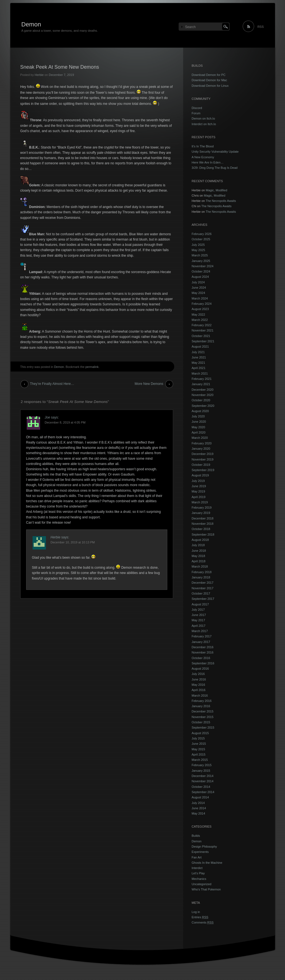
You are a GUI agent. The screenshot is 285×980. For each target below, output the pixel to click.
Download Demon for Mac (209, 80)
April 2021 (199, 368)
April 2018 (199, 561)
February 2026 (202, 234)
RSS (261, 27)
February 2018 (202, 572)
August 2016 (200, 669)
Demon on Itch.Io (203, 118)
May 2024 (198, 293)
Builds (196, 836)
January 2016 (201, 706)
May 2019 (198, 491)
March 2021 (200, 373)
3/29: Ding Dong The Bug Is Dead (215, 168)
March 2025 (200, 255)
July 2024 (198, 282)
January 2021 (201, 384)
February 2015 (202, 765)
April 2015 (199, 754)
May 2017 (198, 620)
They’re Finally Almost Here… (52, 384)
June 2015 (199, 744)
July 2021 (198, 352)
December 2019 (203, 454)
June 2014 (199, 808)
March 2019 (200, 502)
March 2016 (200, 696)
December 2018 (203, 518)
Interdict (197, 868)
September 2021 (203, 341)
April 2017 (199, 626)
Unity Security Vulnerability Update (215, 152)
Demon (31, 24)
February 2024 (202, 304)
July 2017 (198, 610)
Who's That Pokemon (206, 889)
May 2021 (198, 363)
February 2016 (202, 701)
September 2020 (203, 406)
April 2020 (199, 432)
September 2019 (203, 470)
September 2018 (203, 534)
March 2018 (200, 566)
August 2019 (200, 475)
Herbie (39, 75)
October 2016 (201, 658)
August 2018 (200, 540)
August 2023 (200, 309)
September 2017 (203, 599)
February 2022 (202, 325)
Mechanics (199, 879)
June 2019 (199, 486)
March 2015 (200, 760)
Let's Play (198, 873)
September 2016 (203, 663)
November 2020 (203, 395)
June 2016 (199, 679)
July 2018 (198, 545)
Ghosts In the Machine (207, 863)
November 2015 (203, 717)
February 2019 (202, 508)
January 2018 (201, 577)
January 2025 (201, 261)
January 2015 (201, 771)
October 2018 (201, 529)
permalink (92, 367)
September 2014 (203, 792)
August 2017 (200, 604)
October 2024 (201, 271)
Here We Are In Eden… (208, 162)
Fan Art (197, 857)
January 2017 (201, 642)
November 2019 (203, 459)
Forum (196, 113)
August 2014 (200, 797)
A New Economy (203, 157)
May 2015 (198, 749)
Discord (197, 108)
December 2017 (203, 583)
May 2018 (198, 556)
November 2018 (203, 524)
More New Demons (149, 384)
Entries (200, 917)
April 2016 (199, 690)
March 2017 (200, 631)
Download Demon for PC (209, 75)
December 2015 (203, 711)
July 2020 (198, 416)
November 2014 (203, 781)
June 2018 (199, 551)
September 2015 (203, 727)
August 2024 (200, 277)
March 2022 (200, 320)
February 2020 (202, 443)
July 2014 (198, 803)
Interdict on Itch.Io (204, 124)
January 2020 (201, 449)
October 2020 (201, 400)
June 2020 (199, 422)
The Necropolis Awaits (221, 201)
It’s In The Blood (203, 146)
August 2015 (200, 733)
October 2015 (201, 722)
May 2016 (198, 685)
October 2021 (201, 336)
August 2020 (200, 411)
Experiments (200, 852)
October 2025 (201, 239)
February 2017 (202, 636)
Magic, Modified (216, 190)
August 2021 (200, 347)
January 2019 (201, 513)
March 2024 (200, 298)
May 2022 (198, 315)
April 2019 (199, 497)
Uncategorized (202, 884)
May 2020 (198, 427)
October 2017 (201, 593)
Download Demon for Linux (210, 86)
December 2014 (203, 776)
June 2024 (199, 288)
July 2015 (198, 738)
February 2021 (202, 379)
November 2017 (203, 588)
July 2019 (198, 481)
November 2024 (203, 266)
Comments (203, 922)
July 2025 (198, 245)
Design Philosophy (204, 847)
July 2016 (198, 674)
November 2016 (203, 652)
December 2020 (203, 390)
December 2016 (203, 647)
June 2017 (199, 615)
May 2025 (198, 250)
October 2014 (201, 787)
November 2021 (203, 330)
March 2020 (200, 438)
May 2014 (198, 813)
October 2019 (201, 465)
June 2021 (199, 357)
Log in (196, 912)
